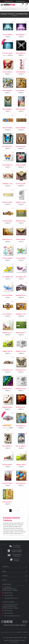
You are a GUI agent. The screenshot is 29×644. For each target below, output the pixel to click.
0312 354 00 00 (9, 1)
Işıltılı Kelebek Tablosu (22, 53)
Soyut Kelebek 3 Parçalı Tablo (11, 314)
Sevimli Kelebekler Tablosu (10, 258)
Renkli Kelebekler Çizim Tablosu (12, 90)
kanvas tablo (15, 625)
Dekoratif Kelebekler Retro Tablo (12, 202)
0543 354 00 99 (20, 1)
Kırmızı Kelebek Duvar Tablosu (11, 72)
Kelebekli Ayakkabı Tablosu (10, 407)
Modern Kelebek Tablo (22, 239)
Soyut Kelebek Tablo (22, 90)
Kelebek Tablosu (21, 465)
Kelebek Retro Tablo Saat (10, 239)
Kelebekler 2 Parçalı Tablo (10, 184)
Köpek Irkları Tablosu (9, 370)
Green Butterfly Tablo (9, 502)
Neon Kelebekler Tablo (9, 109)
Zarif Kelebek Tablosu (9, 446)
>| (18, 510)
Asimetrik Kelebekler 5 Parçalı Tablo (13, 221)
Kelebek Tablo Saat (8, 351)
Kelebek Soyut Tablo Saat (10, 333)
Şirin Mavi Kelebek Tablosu (10, 295)
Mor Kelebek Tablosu (22, 277)
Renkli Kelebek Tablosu (9, 165)
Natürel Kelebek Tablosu (10, 465)
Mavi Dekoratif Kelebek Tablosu (12, 146)
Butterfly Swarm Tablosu (10, 388)
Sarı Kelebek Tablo (8, 277)
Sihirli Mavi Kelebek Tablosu (11, 53)
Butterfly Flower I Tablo (9, 483)
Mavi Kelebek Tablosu (22, 426)
